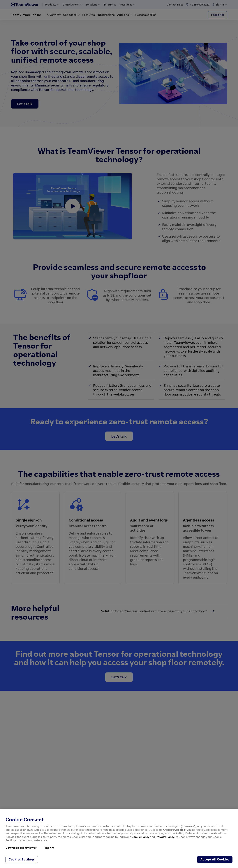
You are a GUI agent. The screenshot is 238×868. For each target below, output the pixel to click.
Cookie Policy (140, 837)
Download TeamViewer (21, 848)
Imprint (50, 848)
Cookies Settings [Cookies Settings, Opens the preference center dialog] (22, 859)
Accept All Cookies (215, 859)
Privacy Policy (165, 837)
